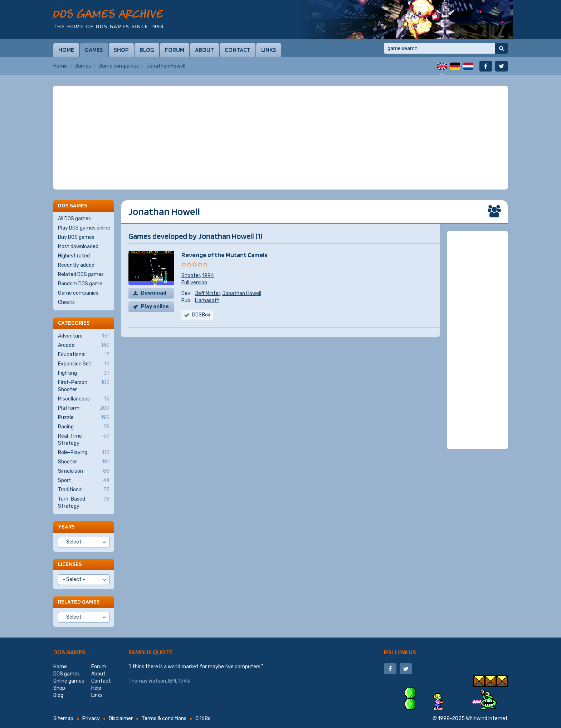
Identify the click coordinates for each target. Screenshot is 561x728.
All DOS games (74, 219)
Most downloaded (78, 247)
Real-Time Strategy (84, 439)
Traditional (84, 490)
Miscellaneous (84, 399)
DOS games (69, 652)
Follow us (400, 652)
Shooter (191, 276)
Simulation (84, 471)
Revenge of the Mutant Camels (225, 255)
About (204, 50)
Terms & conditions (164, 719)
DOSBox (201, 315)
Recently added (76, 265)
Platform (84, 408)
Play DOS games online (84, 228)
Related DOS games (81, 274)
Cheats (66, 302)
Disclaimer (121, 719)
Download (154, 293)
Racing (84, 427)
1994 (208, 276)
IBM (172, 681)
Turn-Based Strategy (84, 502)
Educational (84, 355)
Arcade (84, 345)
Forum (175, 50)
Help (96, 688)
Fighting (84, 373)
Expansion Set (84, 364)
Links (269, 50)
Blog (147, 50)
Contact (238, 50)
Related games (79, 602)
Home (66, 50)
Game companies (119, 66)
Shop (121, 50)
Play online (155, 307)
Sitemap (63, 719)
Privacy (91, 719)
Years (66, 527)
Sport (84, 481)
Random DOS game (80, 284)
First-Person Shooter (84, 386)
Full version (194, 283)
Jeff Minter (208, 293)
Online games (69, 681)
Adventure (84, 336)
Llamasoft (207, 301)
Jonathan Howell (242, 293)
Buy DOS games (76, 237)
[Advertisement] (280, 138)
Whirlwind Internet (487, 719)
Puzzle (84, 418)
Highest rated (74, 256)
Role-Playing (84, 453)
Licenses (70, 564)
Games (94, 50)
